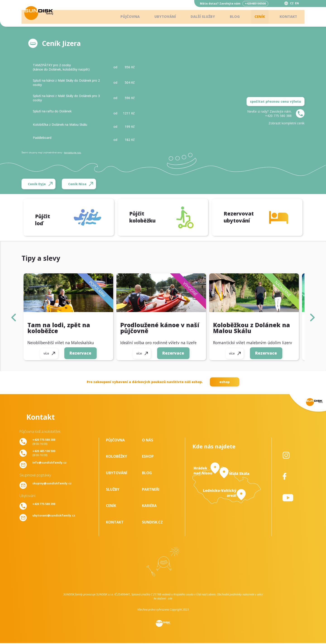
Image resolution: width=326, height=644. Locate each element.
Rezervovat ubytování (238, 218)
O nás (147, 441)
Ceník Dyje (37, 184)
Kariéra (149, 507)
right (312, 318)
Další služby (200, 17)
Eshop (148, 457)
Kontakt (288, 17)
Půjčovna (125, 17)
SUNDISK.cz (152, 523)
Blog (233, 17)
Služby (113, 490)
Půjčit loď (47, 218)
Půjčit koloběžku (142, 218)
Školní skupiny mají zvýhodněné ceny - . (52, 152)
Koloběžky (116, 457)
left (13, 318)
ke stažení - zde (163, 599)
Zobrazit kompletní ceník (286, 123)
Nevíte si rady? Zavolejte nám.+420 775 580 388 (269, 114)
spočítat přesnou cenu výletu (276, 101)
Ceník (258, 17)
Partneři (151, 490)
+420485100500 (255, 4)
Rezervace (80, 355)
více (46, 355)
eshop (224, 383)
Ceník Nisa (77, 184)
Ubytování (161, 17)
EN (297, 3)
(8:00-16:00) (44, 443)
